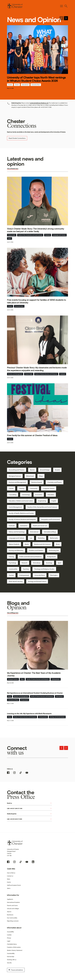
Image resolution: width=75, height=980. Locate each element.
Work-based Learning (16, 581)
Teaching (26, 569)
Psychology (12, 563)
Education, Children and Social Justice (21, 501)
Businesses (10, 915)
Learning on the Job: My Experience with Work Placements (29, 714)
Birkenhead (30, 476)
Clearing (22, 488)
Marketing (41, 538)
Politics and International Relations (31, 557)
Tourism (11, 575)
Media (27, 544)
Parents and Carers (12, 905)
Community (34, 488)
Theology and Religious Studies (44, 569)
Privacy (9, 938)
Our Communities (12, 918)
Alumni (32, 470)
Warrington (54, 575)
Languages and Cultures (59, 235)
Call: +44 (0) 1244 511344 (29, 809)
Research (25, 563)
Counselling (13, 495)
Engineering (42, 501)
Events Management (15, 507)
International (25, 85)
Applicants (10, 899)
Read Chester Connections (17, 138)
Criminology (26, 495)
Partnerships (11, 957)
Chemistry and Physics (54, 482)
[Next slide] (66, 18)
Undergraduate (24, 575)
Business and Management (15, 374)
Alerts (9, 888)
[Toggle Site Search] (66, 6)
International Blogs (50, 532)
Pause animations (16, 970)
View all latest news (13, 169)
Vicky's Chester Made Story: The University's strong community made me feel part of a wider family (35, 230)
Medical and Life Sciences (42, 544)
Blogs (41, 476)
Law (31, 538)
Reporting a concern (13, 921)
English (54, 501)
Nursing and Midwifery (16, 550)
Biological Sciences (15, 476)
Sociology (49, 563)
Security (9, 963)
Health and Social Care (40, 526)
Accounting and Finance (17, 470)
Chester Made (12, 235)
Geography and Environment (50, 519)
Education (51, 495)
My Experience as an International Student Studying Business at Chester (35, 693)
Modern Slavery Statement (15, 950)
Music (58, 544)
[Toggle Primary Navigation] (61, 6)
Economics (39, 495)
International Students (13, 902)
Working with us (12, 960)
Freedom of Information (14, 947)
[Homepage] (15, 6)
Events (9, 882)
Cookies (9, 935)
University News (36, 85)
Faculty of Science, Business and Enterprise (46, 374)
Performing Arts (54, 550)
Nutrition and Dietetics (36, 550)
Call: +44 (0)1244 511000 (29, 819)
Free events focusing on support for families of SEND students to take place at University (36, 301)
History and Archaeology (17, 532)
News (9, 879)
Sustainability (13, 569)
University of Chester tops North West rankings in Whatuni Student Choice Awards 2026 (36, 79)
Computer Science (49, 488)
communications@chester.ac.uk (39, 103)
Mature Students (14, 544)
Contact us (10, 876)
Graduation (24, 526)
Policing (11, 557)
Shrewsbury (37, 563)
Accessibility (10, 932)
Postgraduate (51, 557)
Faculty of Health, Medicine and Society (21, 513)
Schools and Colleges (13, 909)
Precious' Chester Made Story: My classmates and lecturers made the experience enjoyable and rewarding (37, 369)
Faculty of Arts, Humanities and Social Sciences (30, 235)
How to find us (11, 873)
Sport (10, 238)
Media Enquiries (29, 814)
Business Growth (37, 482)
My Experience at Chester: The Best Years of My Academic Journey (34, 674)
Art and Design (45, 470)
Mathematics (54, 538)
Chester (17, 85)
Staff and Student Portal (14, 885)
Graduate (48, 235)
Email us (29, 803)
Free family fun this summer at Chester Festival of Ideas (32, 435)
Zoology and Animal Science (37, 581)
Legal (9, 941)
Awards (10, 85)
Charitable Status (12, 944)
